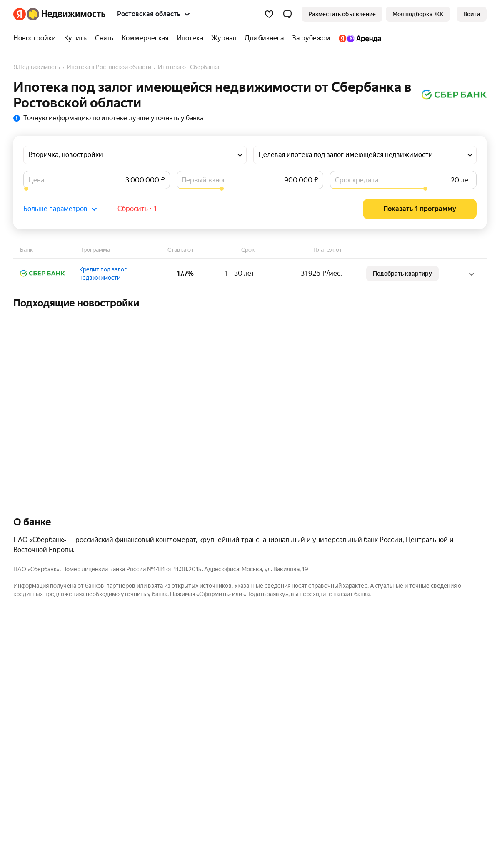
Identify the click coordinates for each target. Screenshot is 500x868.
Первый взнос (204, 180)
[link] (472, 14)
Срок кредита (357, 180)
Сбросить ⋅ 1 (137, 209)
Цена (36, 180)
